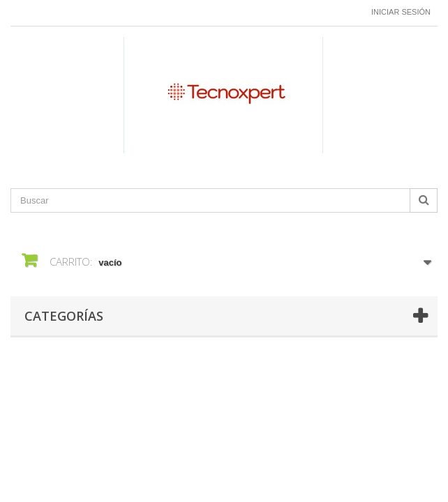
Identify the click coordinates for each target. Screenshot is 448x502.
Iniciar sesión (401, 12)
